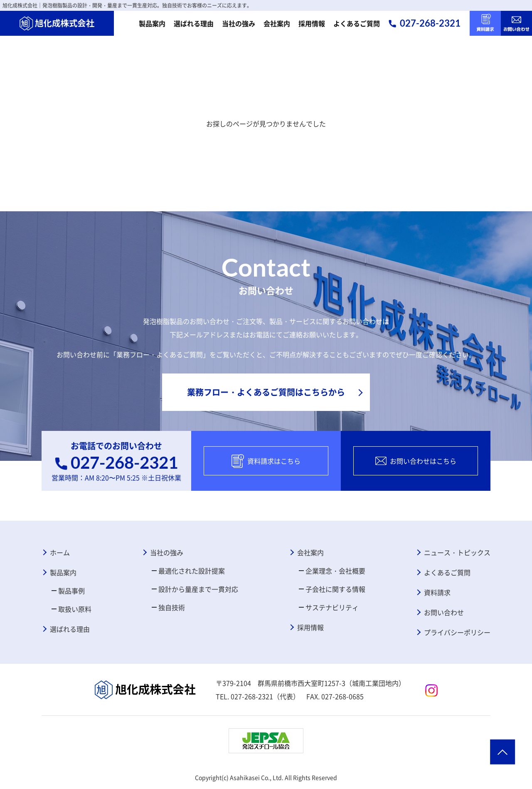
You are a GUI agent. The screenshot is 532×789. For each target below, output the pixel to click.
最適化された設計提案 (192, 571)
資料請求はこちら (266, 461)
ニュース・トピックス (457, 552)
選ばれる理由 (194, 23)
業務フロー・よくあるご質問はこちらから (266, 392)
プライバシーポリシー (457, 632)
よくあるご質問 (357, 23)
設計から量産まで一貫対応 (198, 589)
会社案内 (277, 23)
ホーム (60, 552)
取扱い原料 (75, 609)
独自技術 (172, 607)
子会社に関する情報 (335, 589)
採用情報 (312, 23)
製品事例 (71, 591)
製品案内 (152, 23)
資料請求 (437, 592)
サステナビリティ (332, 607)
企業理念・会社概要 (335, 571)
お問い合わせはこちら (416, 461)
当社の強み (239, 23)
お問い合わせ (444, 612)
